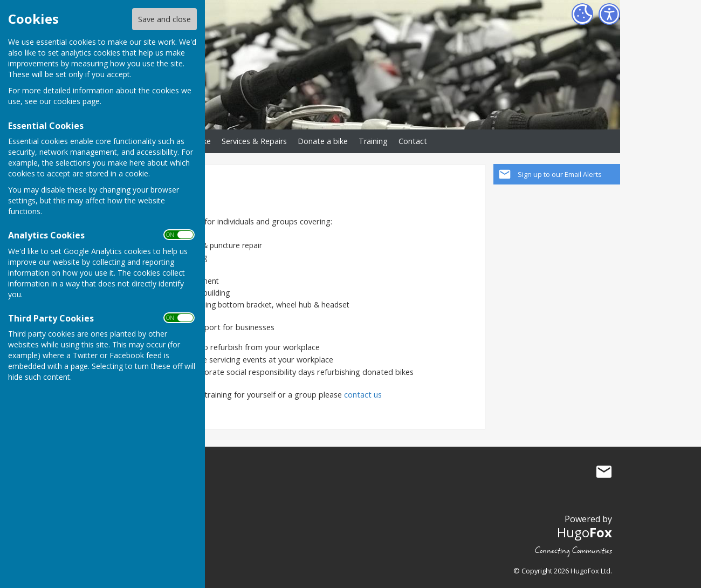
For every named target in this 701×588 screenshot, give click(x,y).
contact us (364, 395)
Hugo (585, 532)
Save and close (164, 19)
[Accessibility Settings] (609, 14)
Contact (413, 141)
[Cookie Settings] (582, 14)
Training (373, 141)
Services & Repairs (254, 141)
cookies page (77, 101)
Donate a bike (323, 141)
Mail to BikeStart (604, 472)
